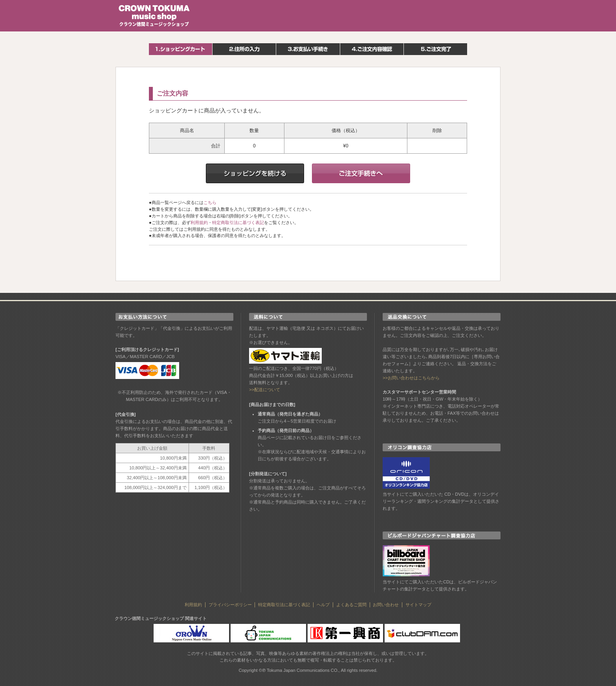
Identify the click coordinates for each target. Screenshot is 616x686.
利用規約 (199, 223)
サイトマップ (418, 605)
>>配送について (265, 390)
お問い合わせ (386, 605)
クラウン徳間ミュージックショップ (154, 16)
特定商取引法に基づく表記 (238, 223)
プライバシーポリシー (230, 605)
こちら (210, 202)
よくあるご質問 (351, 605)
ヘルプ (323, 605)
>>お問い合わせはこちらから (411, 378)
